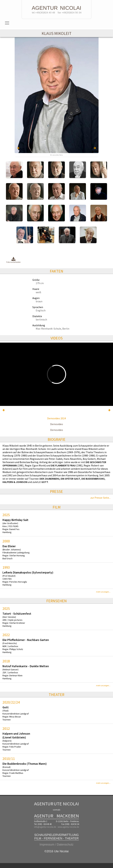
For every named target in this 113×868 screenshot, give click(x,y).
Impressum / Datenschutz (56, 845)
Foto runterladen (13, 260)
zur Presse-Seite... (100, 498)
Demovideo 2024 (56, 418)
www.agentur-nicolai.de (68, 827)
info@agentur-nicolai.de (45, 827)
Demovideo (57, 424)
